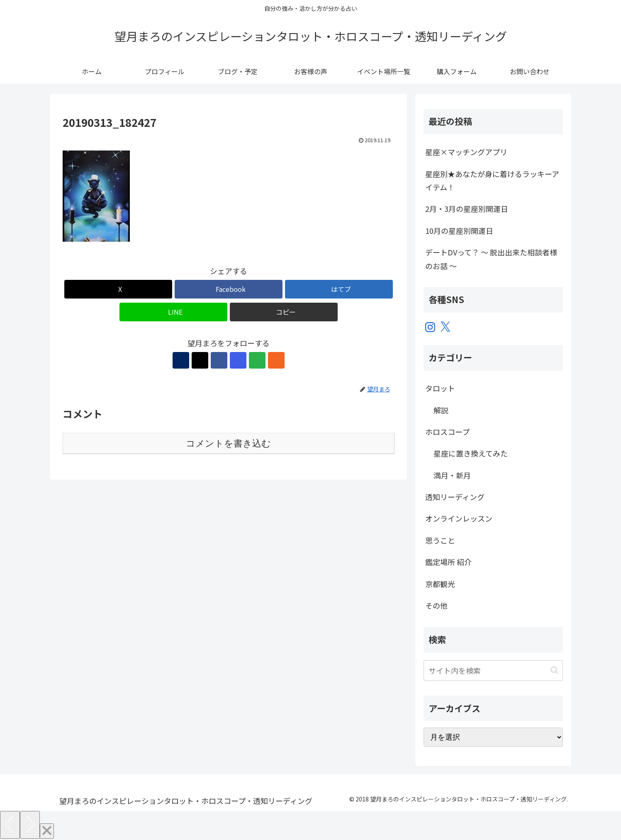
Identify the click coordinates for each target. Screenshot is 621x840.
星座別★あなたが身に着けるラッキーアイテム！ (492, 180)
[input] (493, 670)
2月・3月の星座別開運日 (467, 209)
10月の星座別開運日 (459, 231)
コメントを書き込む (228, 443)
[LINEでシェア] (173, 312)
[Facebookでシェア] (229, 289)
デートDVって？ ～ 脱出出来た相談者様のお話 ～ (491, 259)
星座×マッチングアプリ (466, 152)
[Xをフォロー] (200, 360)
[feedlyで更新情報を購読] (257, 360)
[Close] (47, 831)
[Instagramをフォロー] (238, 360)
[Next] (30, 825)
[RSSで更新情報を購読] (276, 360)
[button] (284, 312)
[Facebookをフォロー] (219, 360)
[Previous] (10, 825)
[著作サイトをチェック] (181, 360)
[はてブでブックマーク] (339, 289)
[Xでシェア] (118, 289)
